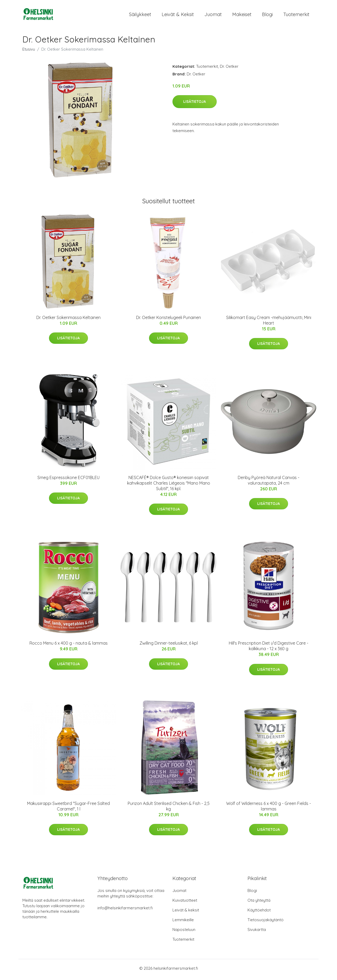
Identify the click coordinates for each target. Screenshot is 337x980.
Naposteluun (184, 932)
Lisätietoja (195, 104)
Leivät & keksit (178, 16)
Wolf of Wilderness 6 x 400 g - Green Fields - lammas (269, 809)
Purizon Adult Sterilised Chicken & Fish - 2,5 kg (169, 809)
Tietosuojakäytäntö (266, 922)
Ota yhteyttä (259, 903)
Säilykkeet (140, 16)
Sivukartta (257, 932)
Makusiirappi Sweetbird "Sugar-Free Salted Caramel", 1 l (68, 809)
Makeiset (242, 16)
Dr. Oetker (229, 69)
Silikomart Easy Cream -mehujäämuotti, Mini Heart (269, 323)
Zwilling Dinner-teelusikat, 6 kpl (169, 646)
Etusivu (29, 52)
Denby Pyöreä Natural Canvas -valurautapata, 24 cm (269, 483)
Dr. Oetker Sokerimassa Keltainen (68, 320)
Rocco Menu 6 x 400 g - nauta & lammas (69, 646)
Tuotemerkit (296, 16)
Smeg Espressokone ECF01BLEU (68, 480)
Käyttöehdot (259, 913)
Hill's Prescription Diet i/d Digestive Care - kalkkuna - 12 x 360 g (269, 649)
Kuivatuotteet (185, 903)
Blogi (267, 16)
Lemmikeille (183, 922)
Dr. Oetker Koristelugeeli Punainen (168, 320)
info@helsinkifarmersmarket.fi (125, 911)
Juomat (213, 16)
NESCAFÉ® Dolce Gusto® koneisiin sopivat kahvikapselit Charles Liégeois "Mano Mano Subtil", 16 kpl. (169, 486)
